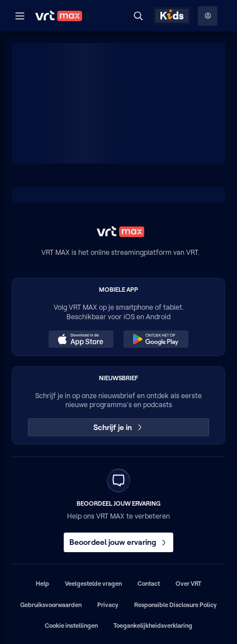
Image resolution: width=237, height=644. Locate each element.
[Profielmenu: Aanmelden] (208, 16)
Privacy (108, 605)
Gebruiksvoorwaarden (51, 605)
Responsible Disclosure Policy (176, 605)
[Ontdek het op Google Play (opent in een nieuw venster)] (156, 339)
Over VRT (188, 584)
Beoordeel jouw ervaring (118, 542)
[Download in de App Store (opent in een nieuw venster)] (81, 339)
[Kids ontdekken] (172, 16)
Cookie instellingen (71, 626)
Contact (149, 584)
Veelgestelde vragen (93, 584)
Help (42, 584)
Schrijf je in (119, 427)
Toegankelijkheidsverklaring (153, 626)
